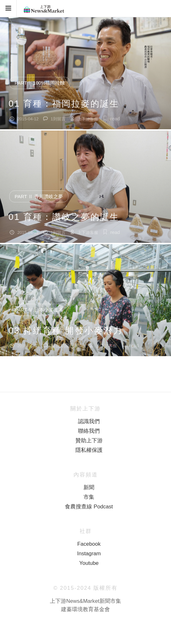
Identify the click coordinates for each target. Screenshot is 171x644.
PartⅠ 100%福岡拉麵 (40, 83)
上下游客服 (88, 119)
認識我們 (89, 421)
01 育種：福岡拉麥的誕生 (64, 104)
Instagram (89, 554)
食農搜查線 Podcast (89, 507)
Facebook (89, 544)
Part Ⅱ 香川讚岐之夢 (39, 196)
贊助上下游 (89, 441)
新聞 (89, 487)
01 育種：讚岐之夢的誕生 (64, 217)
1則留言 (58, 119)
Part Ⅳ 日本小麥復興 (39, 310)
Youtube (89, 563)
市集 (89, 497)
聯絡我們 (89, 431)
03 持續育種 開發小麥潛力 (66, 331)
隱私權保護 (89, 450)
